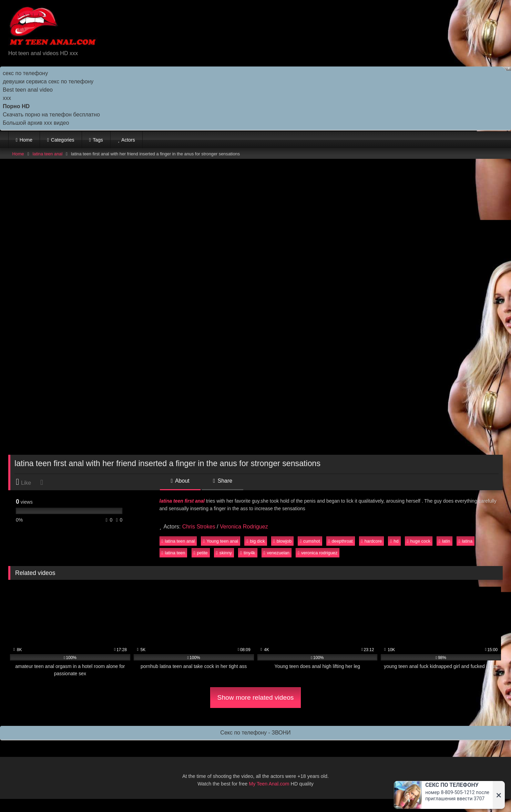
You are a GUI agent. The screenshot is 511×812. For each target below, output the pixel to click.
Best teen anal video (28, 90)
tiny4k (248, 553)
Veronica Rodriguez (244, 527)
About (180, 481)
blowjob (282, 541)
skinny (224, 553)
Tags (98, 140)
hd (395, 541)
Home (26, 140)
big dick (256, 541)
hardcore (371, 541)
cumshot (310, 541)
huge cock (419, 541)
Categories (63, 140)
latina (466, 541)
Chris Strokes (199, 527)
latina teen (173, 553)
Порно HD (16, 106)
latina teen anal (47, 154)
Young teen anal (221, 541)
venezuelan (277, 553)
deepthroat (341, 541)
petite (201, 553)
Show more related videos (256, 697)
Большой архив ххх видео (36, 123)
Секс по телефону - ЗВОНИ (255, 733)
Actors (128, 140)
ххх (7, 98)
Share (223, 481)
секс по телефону (25, 73)
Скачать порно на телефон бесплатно (51, 115)
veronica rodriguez (318, 553)
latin (444, 541)
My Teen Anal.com (269, 784)
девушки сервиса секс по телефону (48, 81)
